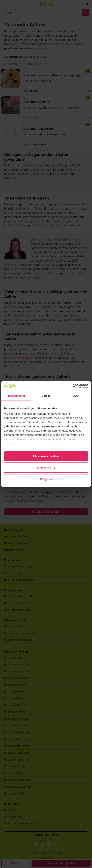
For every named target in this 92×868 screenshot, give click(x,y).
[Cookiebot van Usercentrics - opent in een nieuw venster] (73, 386)
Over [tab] (76, 396)
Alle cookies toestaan (46, 456)
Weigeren (46, 479)
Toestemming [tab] (16, 396)
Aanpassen (46, 468)
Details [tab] (46, 396)
